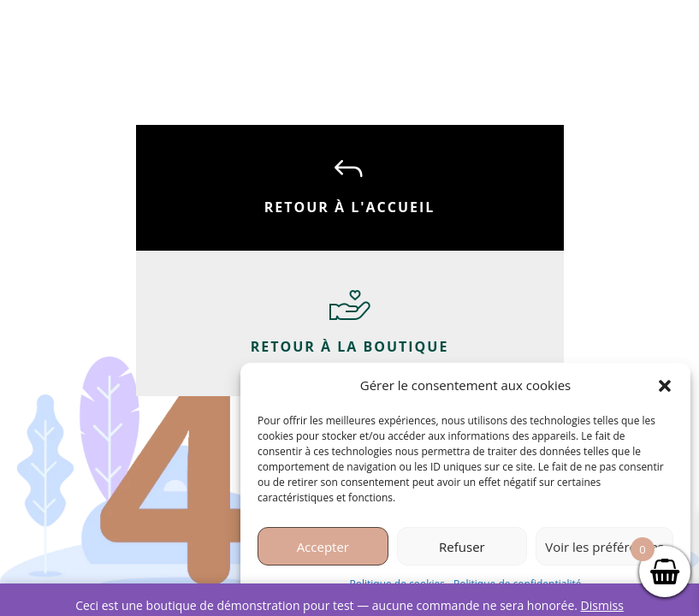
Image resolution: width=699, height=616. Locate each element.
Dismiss (602, 605)
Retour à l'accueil (350, 207)
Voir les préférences (604, 547)
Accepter (323, 547)
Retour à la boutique (350, 346)
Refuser (462, 547)
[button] (665, 386)
